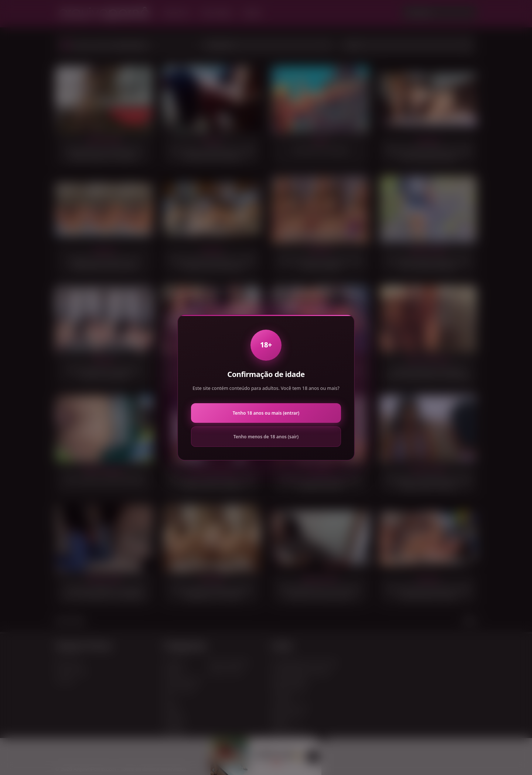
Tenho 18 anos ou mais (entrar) (266, 413)
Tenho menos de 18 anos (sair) (266, 437)
